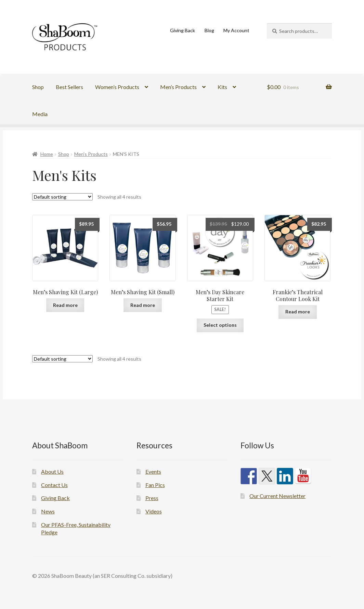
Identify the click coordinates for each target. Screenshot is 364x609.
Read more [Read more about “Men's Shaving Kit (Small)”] (143, 305)
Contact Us (54, 485)
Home (47, 154)
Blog (209, 30)
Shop (38, 87)
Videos (154, 511)
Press (152, 498)
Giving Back (183, 30)
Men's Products (91, 154)
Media (40, 114)
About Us (52, 471)
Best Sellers (69, 87)
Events (153, 471)
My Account (236, 30)
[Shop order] (62, 197)
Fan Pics (155, 485)
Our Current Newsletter (277, 496)
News (48, 511)
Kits (222, 87)
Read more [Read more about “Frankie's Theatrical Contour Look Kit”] (298, 312)
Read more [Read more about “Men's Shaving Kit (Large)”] (65, 305)
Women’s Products (117, 87)
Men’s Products (178, 87)
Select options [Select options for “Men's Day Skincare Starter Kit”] (220, 325)
